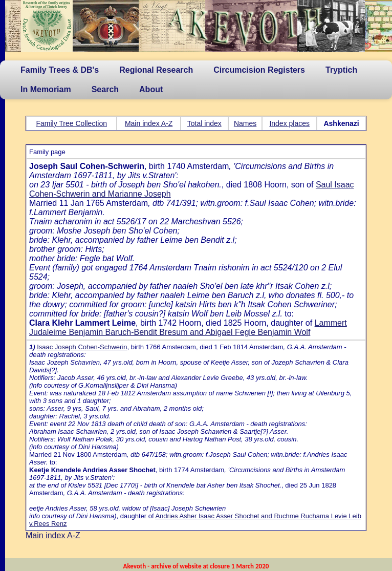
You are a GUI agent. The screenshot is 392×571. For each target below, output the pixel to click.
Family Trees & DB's (60, 70)
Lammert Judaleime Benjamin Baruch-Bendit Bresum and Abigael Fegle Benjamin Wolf (188, 327)
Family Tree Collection (71, 123)
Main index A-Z (149, 123)
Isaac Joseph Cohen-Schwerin (82, 347)
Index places (289, 123)
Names (245, 123)
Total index (204, 123)
